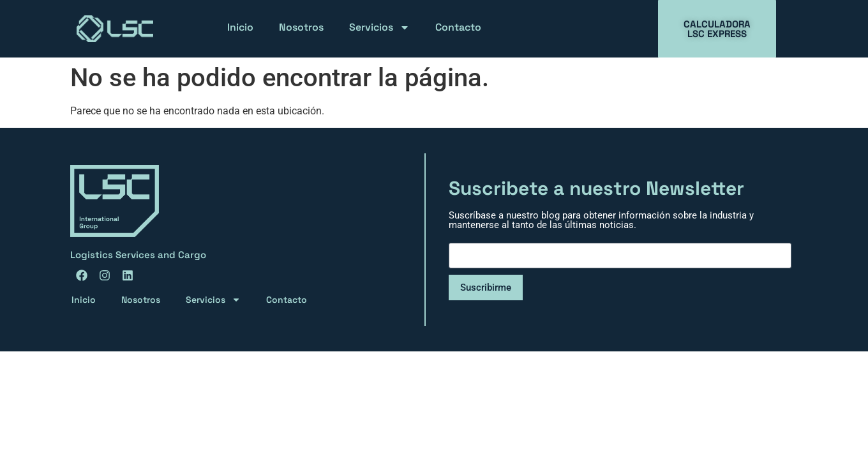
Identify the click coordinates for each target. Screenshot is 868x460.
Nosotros (301, 27)
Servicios (379, 27)
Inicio (240, 27)
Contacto (458, 27)
